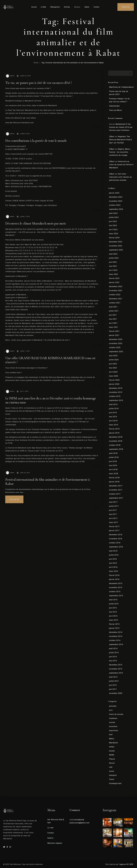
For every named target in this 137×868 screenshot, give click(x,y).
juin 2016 (113, 559)
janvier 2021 (114, 335)
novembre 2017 (116, 490)
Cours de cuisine (116, 714)
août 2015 (113, 600)
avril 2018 (113, 470)
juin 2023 (113, 262)
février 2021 (114, 331)
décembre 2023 (116, 242)
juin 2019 (113, 413)
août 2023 (113, 254)
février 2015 (114, 624)
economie (113, 726)
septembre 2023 (116, 250)
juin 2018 (113, 461)
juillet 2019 (114, 409)
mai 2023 (113, 266)
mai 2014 (113, 661)
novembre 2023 (116, 246)
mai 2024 (113, 225)
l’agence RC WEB (126, 864)
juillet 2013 (114, 681)
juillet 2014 (114, 653)
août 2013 (113, 677)
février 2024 (114, 238)
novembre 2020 (116, 343)
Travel (112, 779)
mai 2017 (113, 514)
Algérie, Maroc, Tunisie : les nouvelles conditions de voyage (120, 152)
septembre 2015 (116, 596)
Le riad (50, 828)
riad (111, 767)
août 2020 (113, 356)
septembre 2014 (116, 644)
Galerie (87, 7)
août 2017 (113, 502)
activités (113, 706)
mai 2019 (113, 417)
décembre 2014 (116, 632)
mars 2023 (114, 274)
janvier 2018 (114, 482)
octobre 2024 (115, 205)
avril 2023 (113, 270)
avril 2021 (113, 323)
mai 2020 (113, 368)
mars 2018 (114, 474)
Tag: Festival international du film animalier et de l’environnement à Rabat (73, 63)
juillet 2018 (114, 457)
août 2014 (113, 649)
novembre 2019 (116, 392)
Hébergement (55, 7)
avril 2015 (113, 616)
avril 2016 (113, 567)
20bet (112, 137)
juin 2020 (113, 364)
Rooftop (67, 7)
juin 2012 (113, 685)
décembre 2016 (116, 535)
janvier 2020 (114, 384)
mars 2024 (114, 234)
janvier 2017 (114, 531)
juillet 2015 (114, 604)
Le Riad (43, 7)
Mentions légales (55, 843)
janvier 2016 (114, 579)
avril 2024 (113, 230)
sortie (112, 771)
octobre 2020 (115, 348)
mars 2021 (114, 327)
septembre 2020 (116, 352)
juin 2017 (113, 510)
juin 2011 (113, 689)
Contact (96, 7)
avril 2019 (113, 421)
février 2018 (114, 478)
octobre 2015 (115, 592)
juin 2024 (113, 221)
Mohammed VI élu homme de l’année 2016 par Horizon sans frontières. (121, 127)
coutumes (113, 718)
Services (77, 7)
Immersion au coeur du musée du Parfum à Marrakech (121, 165)
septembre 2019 (116, 400)
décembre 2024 (116, 197)
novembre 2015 (116, 587)
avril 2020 (113, 372)
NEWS (112, 755)
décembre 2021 (116, 299)
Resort (112, 763)
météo (112, 747)
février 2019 (114, 429)
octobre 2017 (115, 494)
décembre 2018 (116, 437)
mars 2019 (114, 425)
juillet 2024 (114, 217)
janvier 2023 (114, 282)
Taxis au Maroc (116, 110)
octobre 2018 (115, 445)
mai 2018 (113, 465)
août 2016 (113, 551)
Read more (16, 498)
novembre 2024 (116, 201)
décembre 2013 (116, 665)
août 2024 (113, 213)
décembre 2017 (116, 486)
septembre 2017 (116, 498)
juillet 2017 (114, 506)
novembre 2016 (116, 539)
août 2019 (113, 404)
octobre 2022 (115, 295)
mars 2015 (114, 620)
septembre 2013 (116, 673)
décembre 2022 (116, 286)
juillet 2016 (114, 555)
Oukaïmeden (114, 106)
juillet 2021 (114, 311)
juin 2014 (113, 657)
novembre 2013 (116, 669)
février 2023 (114, 278)
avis (111, 710)
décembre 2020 (116, 339)
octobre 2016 (115, 543)
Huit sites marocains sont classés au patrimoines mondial (121, 177)
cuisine (112, 722)
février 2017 (114, 526)
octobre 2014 (115, 640)
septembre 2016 (116, 547)
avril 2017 (113, 518)
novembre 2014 (116, 636)
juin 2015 (113, 608)
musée (112, 751)
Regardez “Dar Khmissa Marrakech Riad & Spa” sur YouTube (120, 140)
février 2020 (114, 380)
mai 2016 (113, 563)
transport (113, 775)
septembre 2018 (116, 449)
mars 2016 (114, 571)
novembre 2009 (116, 693)
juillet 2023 (114, 258)
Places (112, 759)
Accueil (34, 7)
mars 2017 (114, 522)
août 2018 (113, 453)
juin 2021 (113, 315)
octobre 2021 (115, 303)
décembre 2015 (116, 583)
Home (36, 63)
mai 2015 (113, 612)
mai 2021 (113, 319)
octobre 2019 (115, 396)
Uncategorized (115, 783)
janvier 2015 (114, 628)
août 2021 (113, 307)
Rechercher (130, 73)
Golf (111, 735)
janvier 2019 (114, 433)
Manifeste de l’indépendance (121, 87)
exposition (114, 731)
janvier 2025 (114, 193)
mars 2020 (114, 376)
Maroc (112, 739)
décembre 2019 (116, 388)
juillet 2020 (114, 360)
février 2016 (114, 575)
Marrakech (113, 743)
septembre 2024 (116, 209)
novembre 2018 (116, 441)
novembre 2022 (116, 291)
